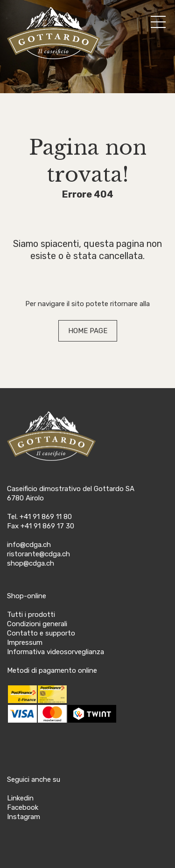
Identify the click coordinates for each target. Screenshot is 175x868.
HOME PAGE (88, 331)
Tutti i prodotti (31, 615)
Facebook (23, 807)
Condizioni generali (37, 624)
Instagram (24, 817)
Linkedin (20, 798)
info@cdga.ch (29, 545)
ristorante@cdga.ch (38, 554)
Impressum (25, 642)
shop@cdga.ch (31, 563)
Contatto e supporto (41, 633)
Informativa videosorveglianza (56, 652)
